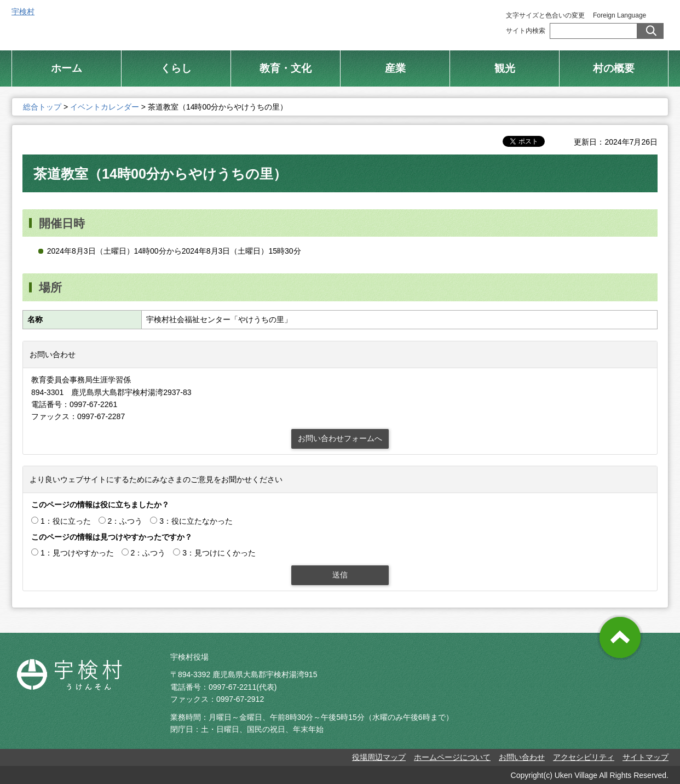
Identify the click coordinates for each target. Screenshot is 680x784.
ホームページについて (452, 757)
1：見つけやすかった (77, 553)
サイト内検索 (526, 31)
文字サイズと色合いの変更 (545, 15)
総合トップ (372, 22)
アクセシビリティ (584, 757)
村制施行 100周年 (454, 22)
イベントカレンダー (105, 107)
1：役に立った (66, 521)
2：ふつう (125, 521)
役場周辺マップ (379, 757)
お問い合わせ (522, 757)
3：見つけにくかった (219, 553)
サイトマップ (646, 757)
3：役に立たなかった (196, 521)
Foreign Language (620, 15)
